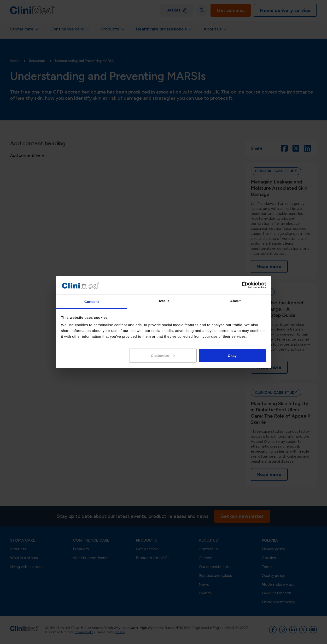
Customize (163, 355)
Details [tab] (163, 301)
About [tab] (235, 301)
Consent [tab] (92, 302)
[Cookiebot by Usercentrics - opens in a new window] (245, 285)
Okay (232, 355)
